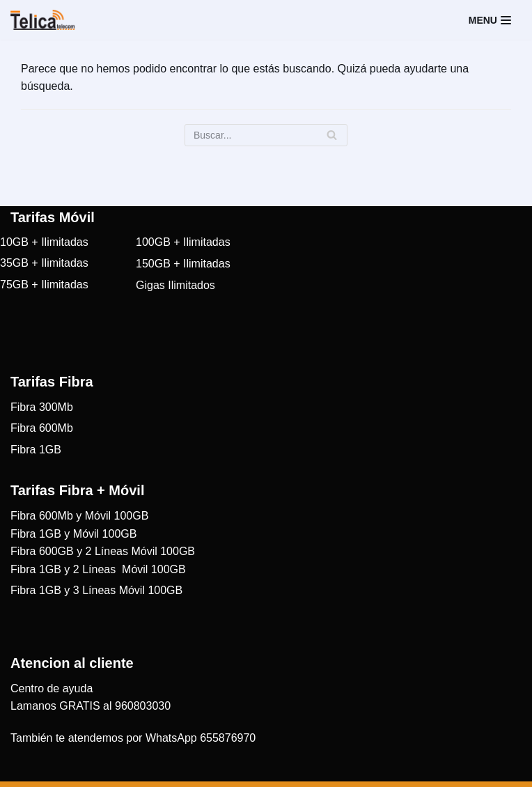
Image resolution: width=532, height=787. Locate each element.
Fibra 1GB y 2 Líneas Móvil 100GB (98, 569)
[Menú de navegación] (490, 20)
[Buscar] (266, 135)
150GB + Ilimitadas (183, 264)
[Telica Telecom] (42, 20)
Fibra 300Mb (42, 407)
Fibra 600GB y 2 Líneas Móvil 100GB (103, 551)
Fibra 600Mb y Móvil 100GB (79, 516)
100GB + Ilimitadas (183, 242)
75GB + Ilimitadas (44, 285)
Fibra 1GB (36, 450)
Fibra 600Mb (42, 428)
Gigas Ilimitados (175, 285)
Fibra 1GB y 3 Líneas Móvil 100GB (96, 590)
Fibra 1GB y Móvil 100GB (73, 534)
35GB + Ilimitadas (44, 263)
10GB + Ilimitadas (44, 242)
